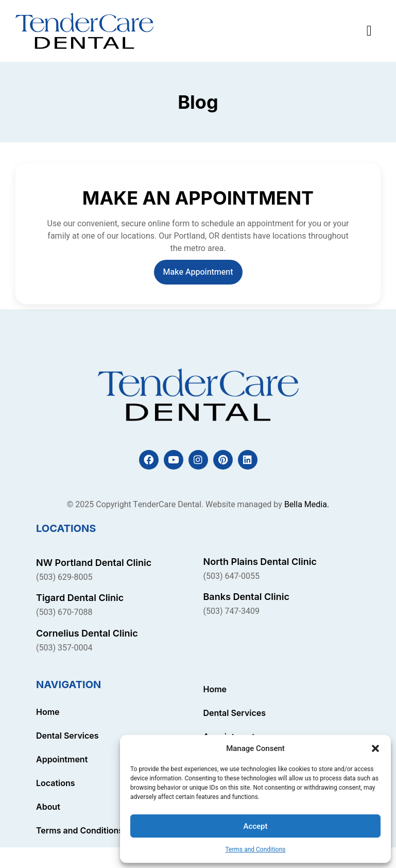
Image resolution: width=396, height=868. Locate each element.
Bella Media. (307, 505)
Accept (255, 826)
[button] (375, 748)
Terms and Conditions (255, 849)
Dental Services (67, 736)
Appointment (62, 759)
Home (48, 712)
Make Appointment (198, 272)
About (48, 807)
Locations (56, 783)
